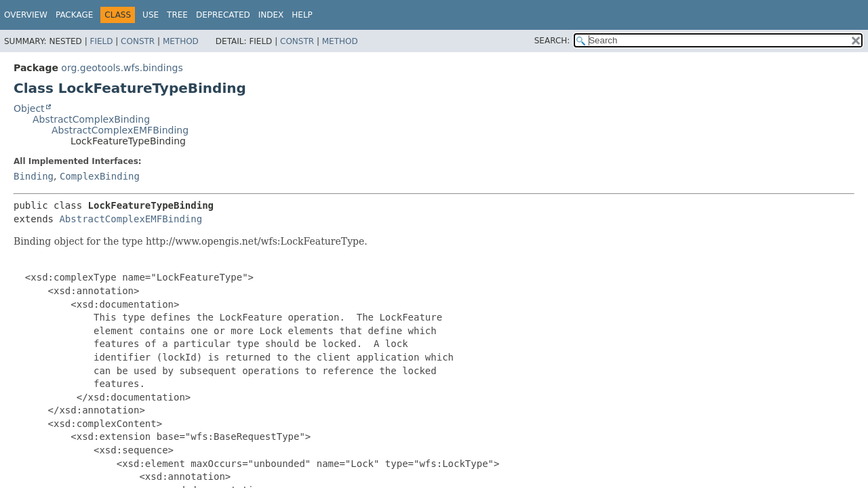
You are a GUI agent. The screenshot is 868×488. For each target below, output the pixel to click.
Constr (138, 41)
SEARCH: (552, 41)
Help (302, 15)
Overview (26, 15)
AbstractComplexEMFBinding (120, 130)
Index (271, 15)
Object (29, 108)
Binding (34, 176)
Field (101, 41)
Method (181, 41)
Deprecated (223, 15)
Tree (177, 15)
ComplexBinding (100, 176)
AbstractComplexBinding (91, 119)
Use (151, 15)
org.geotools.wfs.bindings (122, 68)
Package (74, 15)
